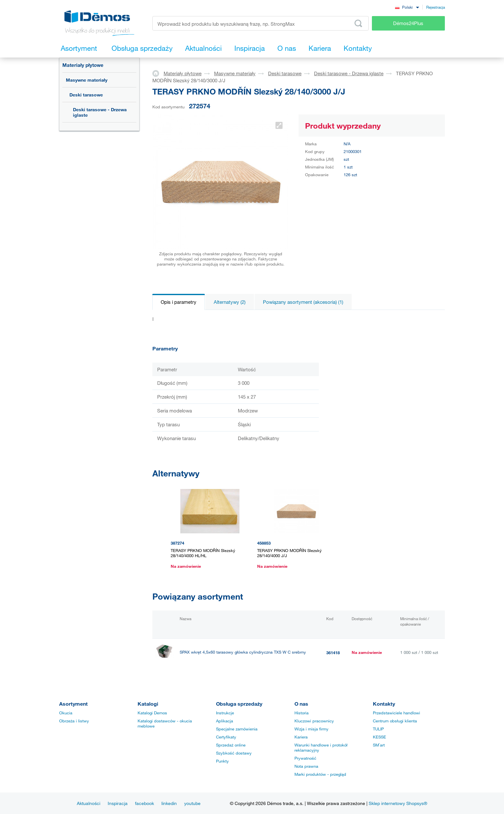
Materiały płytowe (83, 65)
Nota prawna (306, 766)
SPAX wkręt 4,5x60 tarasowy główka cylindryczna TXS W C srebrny (243, 652)
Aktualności (89, 803)
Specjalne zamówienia (237, 729)
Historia (301, 713)
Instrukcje (225, 713)
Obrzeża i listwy (74, 721)
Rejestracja (436, 7)
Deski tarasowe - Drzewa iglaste (100, 112)
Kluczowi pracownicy (314, 721)
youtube (192, 803)
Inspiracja (118, 803)
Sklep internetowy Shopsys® (398, 803)
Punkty (222, 761)
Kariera (301, 737)
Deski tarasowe (86, 95)
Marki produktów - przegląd (320, 774)
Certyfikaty (226, 737)
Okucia (66, 713)
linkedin (169, 803)
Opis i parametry (179, 302)
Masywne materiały (87, 80)
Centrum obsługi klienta (395, 721)
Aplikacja (225, 721)
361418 (333, 653)
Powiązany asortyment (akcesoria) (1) (303, 302)
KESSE (379, 737)
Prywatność (305, 758)
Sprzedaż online (231, 745)
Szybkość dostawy (234, 753)
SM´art (379, 745)
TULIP (378, 729)
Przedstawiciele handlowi (396, 713)
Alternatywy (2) (230, 302)
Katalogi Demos (152, 713)
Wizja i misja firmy (311, 729)
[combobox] (407, 7)
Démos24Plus (408, 23)
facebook (144, 803)
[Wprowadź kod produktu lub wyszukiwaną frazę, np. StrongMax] (261, 23)
